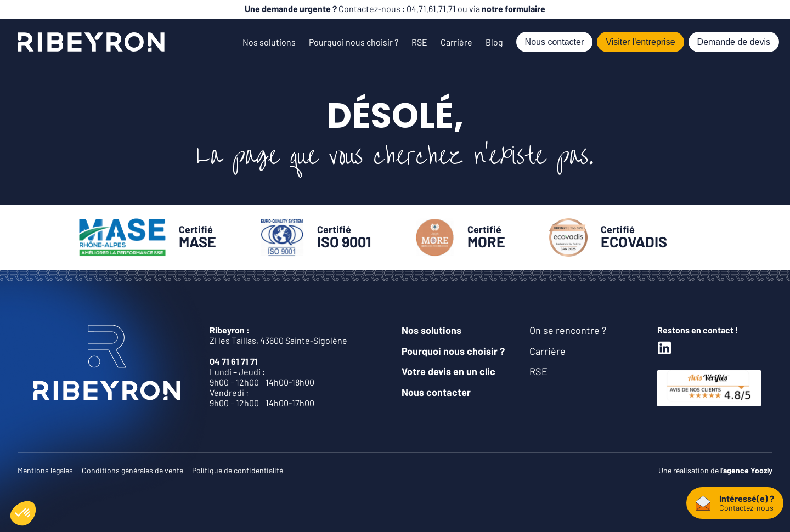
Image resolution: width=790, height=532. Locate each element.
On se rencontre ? (568, 330)
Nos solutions (269, 42)
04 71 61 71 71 (234, 361)
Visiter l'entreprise (640, 42)
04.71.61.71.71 (431, 9)
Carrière (456, 42)
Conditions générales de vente (132, 470)
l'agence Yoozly (746, 470)
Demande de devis (734, 42)
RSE (419, 42)
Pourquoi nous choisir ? (354, 42)
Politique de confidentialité (238, 470)
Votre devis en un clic (448, 371)
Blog (494, 42)
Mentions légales (45, 470)
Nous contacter (555, 42)
